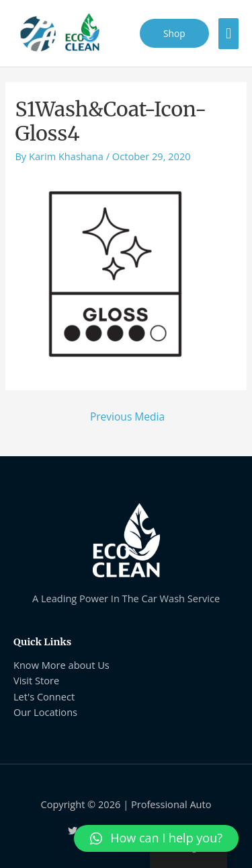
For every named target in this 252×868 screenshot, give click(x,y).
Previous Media (127, 417)
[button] (156, 838)
